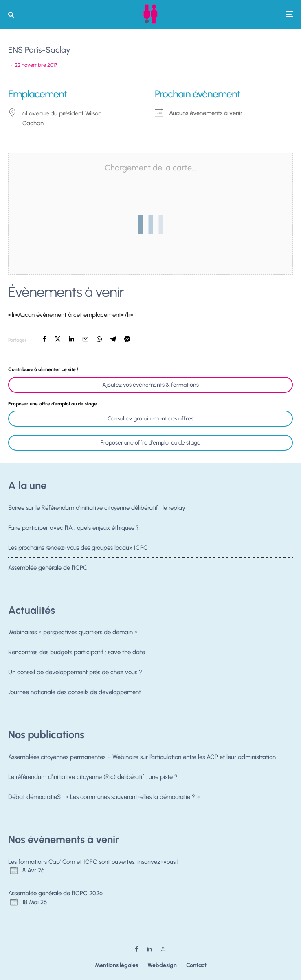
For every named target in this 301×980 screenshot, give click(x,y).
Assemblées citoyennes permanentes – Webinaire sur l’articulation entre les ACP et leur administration (142, 757)
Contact (196, 965)
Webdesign (162, 965)
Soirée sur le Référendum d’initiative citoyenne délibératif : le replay (97, 508)
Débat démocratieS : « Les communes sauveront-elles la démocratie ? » (104, 798)
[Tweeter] (58, 339)
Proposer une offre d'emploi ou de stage (150, 443)
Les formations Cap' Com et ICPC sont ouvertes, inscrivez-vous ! (93, 862)
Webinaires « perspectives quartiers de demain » (73, 632)
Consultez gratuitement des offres (150, 419)
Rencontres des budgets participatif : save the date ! (78, 652)
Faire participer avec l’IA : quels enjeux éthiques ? (74, 528)
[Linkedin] (149, 949)
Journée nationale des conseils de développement (75, 696)
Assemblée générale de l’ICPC (48, 571)
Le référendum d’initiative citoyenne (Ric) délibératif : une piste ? (93, 777)
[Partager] (45, 339)
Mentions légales (116, 965)
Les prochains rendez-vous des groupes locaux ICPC (78, 549)
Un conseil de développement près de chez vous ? (75, 673)
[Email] (85, 339)
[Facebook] (137, 949)
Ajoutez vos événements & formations (150, 385)
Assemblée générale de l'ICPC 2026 (55, 893)
